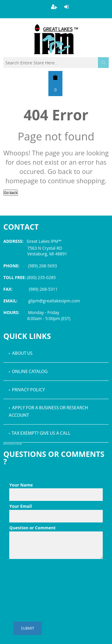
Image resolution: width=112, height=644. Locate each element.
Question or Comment (56, 528)
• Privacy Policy (27, 390)
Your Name (56, 485)
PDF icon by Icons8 (13, 444)
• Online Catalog (28, 372)
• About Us (21, 354)
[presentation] (55, 576)
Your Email (56, 506)
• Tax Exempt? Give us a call (40, 434)
